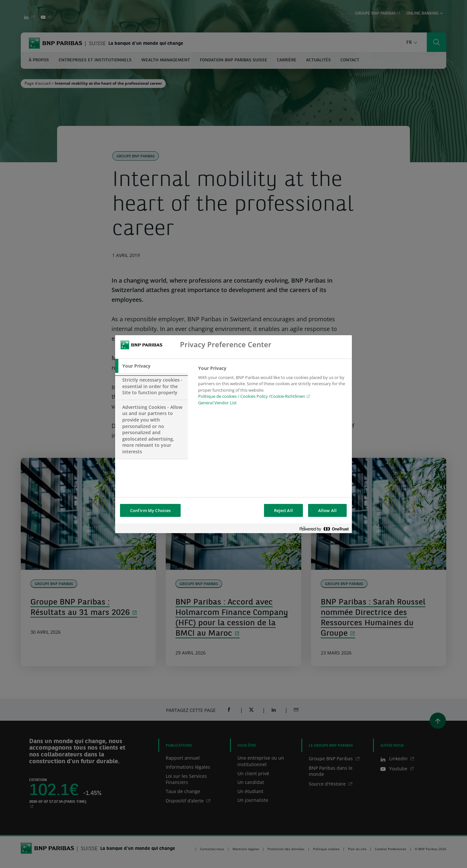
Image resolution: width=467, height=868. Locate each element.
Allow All (327, 510)
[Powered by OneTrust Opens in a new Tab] (324, 529)
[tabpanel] (272, 387)
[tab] (151, 366)
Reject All (283, 510)
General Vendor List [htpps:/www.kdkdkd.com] (217, 403)
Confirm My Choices (150, 510)
